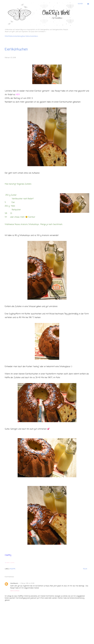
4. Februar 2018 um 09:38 (27, 583)
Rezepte (13, 569)
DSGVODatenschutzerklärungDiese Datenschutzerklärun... (22, 36)
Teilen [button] (85, 569)
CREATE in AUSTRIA (10, 563)
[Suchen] (80, 4)
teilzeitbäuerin (14, 583)
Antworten (15, 591)
